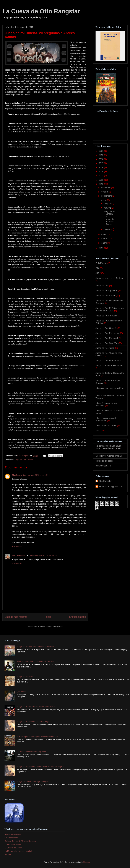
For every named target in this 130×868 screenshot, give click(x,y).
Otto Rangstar (19, 555)
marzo (105, 235)
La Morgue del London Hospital (18, 851)
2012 (102, 184)
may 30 (108, 204)
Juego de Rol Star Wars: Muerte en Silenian (36, 707)
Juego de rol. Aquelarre (106, 291)
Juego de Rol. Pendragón (108, 333)
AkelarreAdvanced (13, 834)
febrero (105, 239)
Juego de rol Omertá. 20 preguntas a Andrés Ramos (109, 218)
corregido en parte (104, 461)
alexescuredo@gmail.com (111, 486)
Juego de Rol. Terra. (105, 348)
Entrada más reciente (16, 617)
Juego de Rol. (102, 286)
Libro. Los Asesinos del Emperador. (106, 420)
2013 (102, 180)
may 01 (108, 229)
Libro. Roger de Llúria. (106, 426)
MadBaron (17, 475)
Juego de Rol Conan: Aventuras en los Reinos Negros (40, 767)
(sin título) (21, 692)
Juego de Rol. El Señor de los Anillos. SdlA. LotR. (110, 309)
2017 (102, 163)
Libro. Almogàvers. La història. (110, 388)
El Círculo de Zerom (13, 848)
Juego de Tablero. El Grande (109, 366)
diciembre (106, 188)
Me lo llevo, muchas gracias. (109, 456)
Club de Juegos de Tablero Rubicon (20, 841)
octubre (105, 192)
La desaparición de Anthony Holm (32, 752)
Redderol (9, 854)
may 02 (108, 208)
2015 (102, 172)
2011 (102, 248)
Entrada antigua (78, 617)
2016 (102, 167)
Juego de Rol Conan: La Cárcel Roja (33, 722)
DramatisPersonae (13, 844)
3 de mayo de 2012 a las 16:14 (36, 475)
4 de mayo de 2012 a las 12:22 (43, 555)
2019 (102, 155)
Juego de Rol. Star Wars (107, 343)
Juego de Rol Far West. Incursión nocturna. (36, 647)
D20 (97, 268)
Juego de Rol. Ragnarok (107, 338)
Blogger (86, 862)
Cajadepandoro (11, 838)
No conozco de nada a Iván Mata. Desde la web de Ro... (109, 447)
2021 (102, 151)
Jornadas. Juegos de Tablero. (109, 278)
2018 (102, 159)
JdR (97, 273)
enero (104, 243)
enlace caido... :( (103, 466)
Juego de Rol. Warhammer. (108, 361)
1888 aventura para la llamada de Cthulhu (35, 662)
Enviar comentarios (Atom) (52, 627)
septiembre (107, 196)
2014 (102, 176)
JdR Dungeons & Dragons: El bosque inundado (38, 737)
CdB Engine (101, 263)
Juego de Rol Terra (25, 677)
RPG (98, 431)
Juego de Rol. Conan (106, 296)
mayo (104, 200)
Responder (17, 546)
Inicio (48, 617)
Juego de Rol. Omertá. (24, 460)
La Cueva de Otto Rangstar (41, 11)
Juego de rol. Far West (106, 316)
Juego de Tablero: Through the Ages (33, 781)
